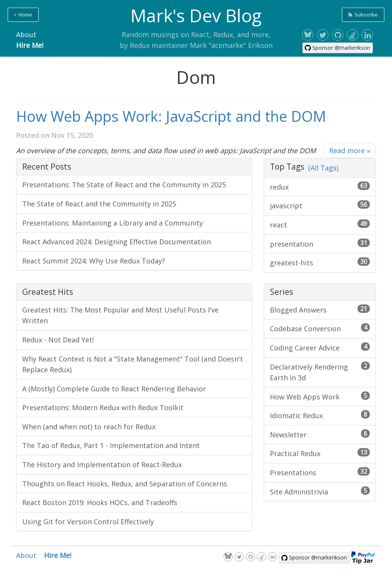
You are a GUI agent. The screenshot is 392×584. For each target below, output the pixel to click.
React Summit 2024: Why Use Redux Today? (94, 261)
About (26, 34)
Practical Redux (320, 453)
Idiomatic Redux (320, 415)
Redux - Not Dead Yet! (58, 340)
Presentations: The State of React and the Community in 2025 (124, 185)
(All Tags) (323, 168)
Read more (350, 150)
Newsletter (320, 434)
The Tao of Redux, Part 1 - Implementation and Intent (111, 445)
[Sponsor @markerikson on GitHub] (338, 48)
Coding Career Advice (320, 347)
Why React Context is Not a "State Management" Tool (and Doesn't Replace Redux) (133, 364)
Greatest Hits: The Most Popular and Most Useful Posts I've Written (120, 315)
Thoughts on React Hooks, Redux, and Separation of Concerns (125, 484)
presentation (320, 244)
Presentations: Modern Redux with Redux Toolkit (103, 407)
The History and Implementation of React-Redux (102, 465)
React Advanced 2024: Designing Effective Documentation (117, 242)
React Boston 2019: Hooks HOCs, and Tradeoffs (100, 502)
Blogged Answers (320, 309)
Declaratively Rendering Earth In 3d (320, 372)
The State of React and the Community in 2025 (99, 204)
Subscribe (363, 15)
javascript (320, 205)
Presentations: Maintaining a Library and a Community (113, 223)
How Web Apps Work (320, 396)
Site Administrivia (320, 491)
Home (23, 15)
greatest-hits (320, 262)
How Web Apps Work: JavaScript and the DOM (171, 116)
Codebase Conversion (320, 328)
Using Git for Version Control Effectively (88, 522)
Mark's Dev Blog (196, 15)
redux (320, 186)
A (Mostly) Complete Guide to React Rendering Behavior (114, 389)
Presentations (320, 472)
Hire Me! (30, 45)
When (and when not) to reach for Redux (89, 427)
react (320, 224)
